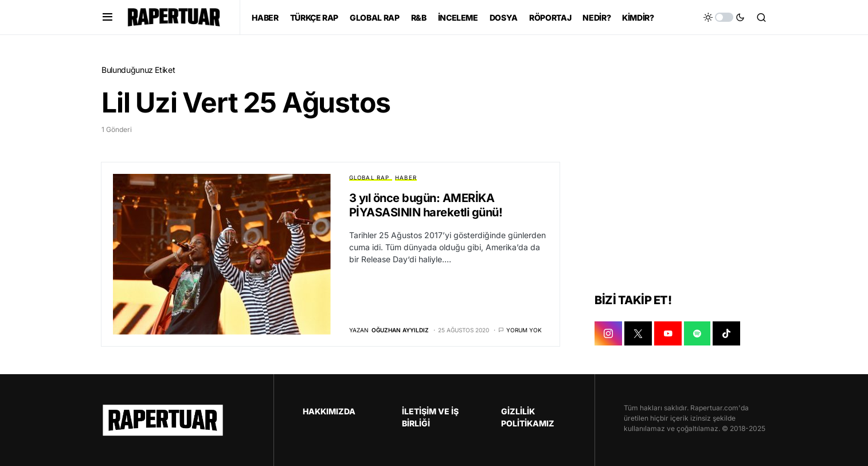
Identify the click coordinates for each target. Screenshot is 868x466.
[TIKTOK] (726, 333)
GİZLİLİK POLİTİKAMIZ (528, 417)
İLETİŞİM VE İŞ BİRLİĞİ (430, 417)
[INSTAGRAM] (608, 333)
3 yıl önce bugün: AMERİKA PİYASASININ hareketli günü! (426, 205)
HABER (406, 178)
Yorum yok (524, 330)
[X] (638, 333)
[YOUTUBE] (668, 333)
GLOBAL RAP (370, 178)
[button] (107, 17)
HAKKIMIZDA (329, 411)
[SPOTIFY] (697, 333)
